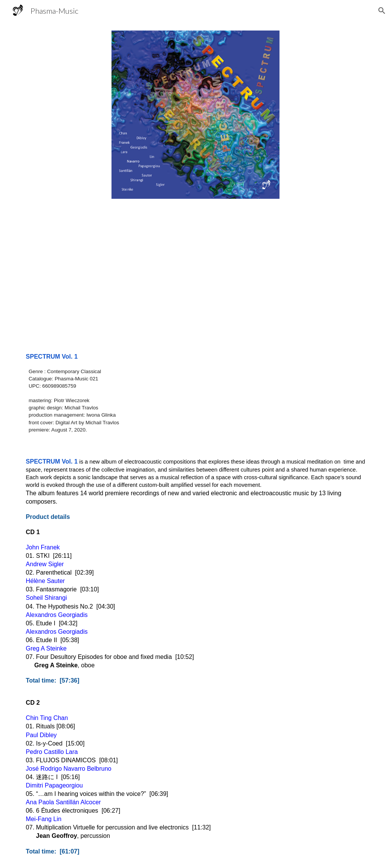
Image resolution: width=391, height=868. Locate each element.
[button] (382, 11)
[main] (196, 393)
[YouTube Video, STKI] (196, 274)
